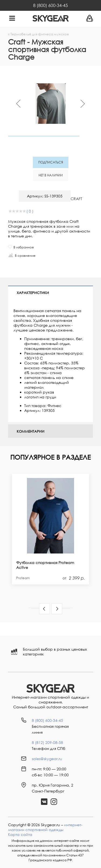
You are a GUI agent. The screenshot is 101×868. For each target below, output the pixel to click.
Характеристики (33, 293)
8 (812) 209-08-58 (47, 742)
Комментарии (31, 431)
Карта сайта (20, 834)
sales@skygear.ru (47, 759)
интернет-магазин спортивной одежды (45, 827)
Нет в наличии (51, 175)
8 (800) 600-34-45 (50, 5)
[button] (44, 609)
